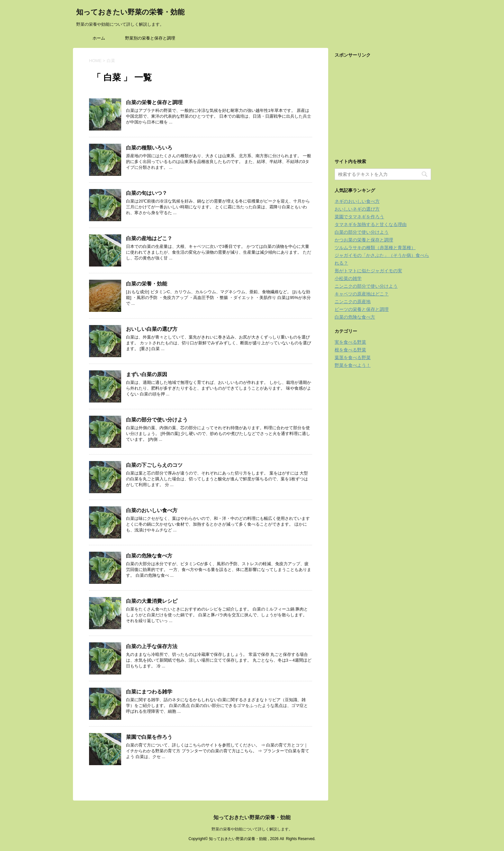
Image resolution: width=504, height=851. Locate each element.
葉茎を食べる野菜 (353, 358)
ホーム (99, 38)
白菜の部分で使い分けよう (157, 420)
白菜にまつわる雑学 (149, 692)
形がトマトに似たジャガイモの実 (368, 271)
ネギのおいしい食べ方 (357, 201)
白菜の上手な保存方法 (152, 646)
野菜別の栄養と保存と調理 (150, 38)
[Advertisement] (383, 102)
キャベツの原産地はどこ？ (362, 294)
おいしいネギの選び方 (357, 209)
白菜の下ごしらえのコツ (154, 465)
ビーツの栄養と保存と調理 (362, 309)
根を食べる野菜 (350, 350)
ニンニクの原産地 (353, 302)
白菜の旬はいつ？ (147, 193)
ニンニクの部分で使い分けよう (366, 286)
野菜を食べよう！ (353, 365)
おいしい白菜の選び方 (152, 329)
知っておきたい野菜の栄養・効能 (130, 13)
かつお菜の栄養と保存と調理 (364, 240)
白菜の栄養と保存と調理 (154, 102)
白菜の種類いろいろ (149, 148)
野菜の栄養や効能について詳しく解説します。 (252, 829)
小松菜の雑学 (348, 278)
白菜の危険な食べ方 (149, 556)
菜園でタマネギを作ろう (359, 217)
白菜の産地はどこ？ (149, 238)
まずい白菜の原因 (147, 374)
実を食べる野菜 (350, 342)
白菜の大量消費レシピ (152, 601)
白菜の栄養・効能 (147, 284)
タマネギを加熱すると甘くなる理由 (371, 224)
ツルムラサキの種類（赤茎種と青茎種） (375, 248)
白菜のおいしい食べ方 (152, 510)
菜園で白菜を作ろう (149, 737)
